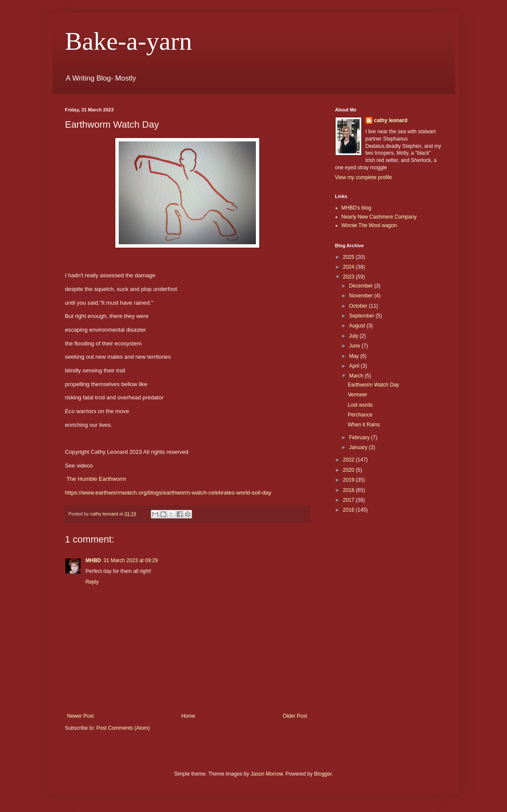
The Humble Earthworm (96, 479)
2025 (349, 257)
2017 (349, 500)
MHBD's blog (357, 208)
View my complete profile (364, 177)
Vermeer (357, 395)
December (361, 286)
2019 (349, 480)
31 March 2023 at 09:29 (131, 560)
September (362, 316)
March (357, 376)
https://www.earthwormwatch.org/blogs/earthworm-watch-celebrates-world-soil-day (168, 493)
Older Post (295, 716)
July (354, 336)
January (359, 447)
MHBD (93, 560)
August (358, 326)
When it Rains (364, 425)
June (355, 346)
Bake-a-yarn (129, 41)
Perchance (360, 415)
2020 (349, 470)
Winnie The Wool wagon (369, 225)
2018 (349, 490)
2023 (349, 277)
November (361, 296)
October (359, 306)
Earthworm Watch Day (373, 385)
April (355, 366)
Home (188, 716)
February (360, 437)
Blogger (323, 774)
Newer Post (81, 716)
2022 (349, 460)
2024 (349, 267)
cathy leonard (391, 120)
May (354, 356)
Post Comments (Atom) (123, 728)
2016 (349, 510)
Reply (92, 582)
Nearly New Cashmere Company (379, 217)
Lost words (360, 405)
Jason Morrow (267, 774)
